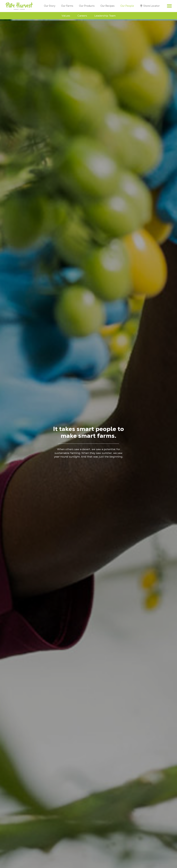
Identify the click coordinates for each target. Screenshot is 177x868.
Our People (127, 6)
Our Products (87, 6)
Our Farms (67, 6)
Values (66, 16)
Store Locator (152, 6)
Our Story (50, 6)
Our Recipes (107, 6)
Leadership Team (105, 16)
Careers (82, 16)
